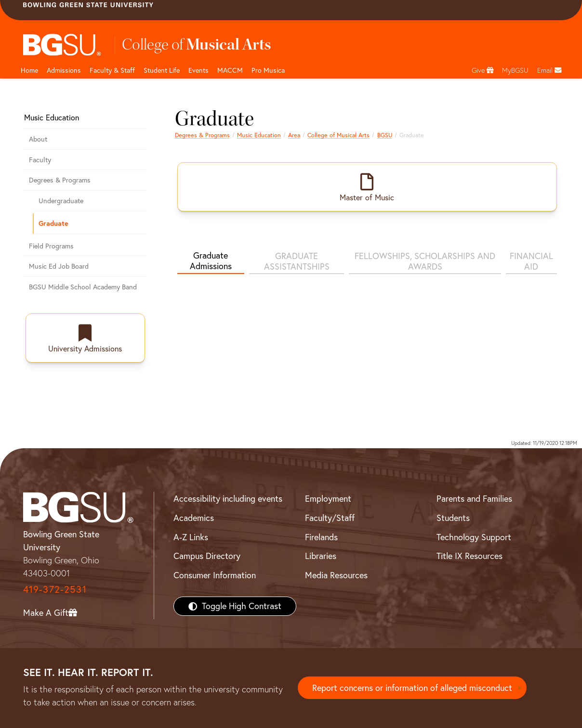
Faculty (40, 160)
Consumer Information (215, 575)
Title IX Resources (470, 556)
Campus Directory (207, 556)
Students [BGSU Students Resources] (453, 518)
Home (29, 70)
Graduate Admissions (211, 261)
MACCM (230, 70)
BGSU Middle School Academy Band (83, 287)
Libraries (321, 556)
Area (294, 135)
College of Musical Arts (338, 135)
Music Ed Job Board (59, 266)
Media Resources (336, 575)
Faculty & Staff (112, 70)
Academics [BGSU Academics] (194, 518)
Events (198, 70)
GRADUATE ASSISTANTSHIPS (297, 261)
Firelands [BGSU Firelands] (321, 537)
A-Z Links (191, 537)
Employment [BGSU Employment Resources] (328, 499)
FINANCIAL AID (531, 261)
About (38, 139)
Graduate (53, 223)
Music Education (259, 135)
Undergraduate (61, 201)
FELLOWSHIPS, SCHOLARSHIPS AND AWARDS (425, 261)
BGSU (385, 135)
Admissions (64, 70)
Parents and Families (474, 499)
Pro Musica (268, 70)
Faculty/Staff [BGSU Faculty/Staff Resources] (330, 518)
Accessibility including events (228, 499)
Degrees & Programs (202, 135)
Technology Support (474, 537)
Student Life (162, 70)
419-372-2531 (55, 589)
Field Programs (51, 246)
